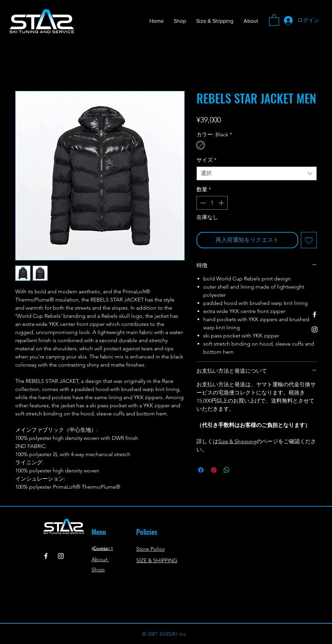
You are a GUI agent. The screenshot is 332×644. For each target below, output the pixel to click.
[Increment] (222, 203)
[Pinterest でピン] (214, 470)
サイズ (206, 160)
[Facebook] (315, 315)
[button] (274, 20)
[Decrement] (202, 203)
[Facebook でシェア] (201, 470)
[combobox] (257, 173)
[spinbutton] (212, 203)
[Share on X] (240, 470)
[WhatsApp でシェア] (227, 470)
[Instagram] (315, 329)
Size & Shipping (237, 441)
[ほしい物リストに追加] (309, 240)
